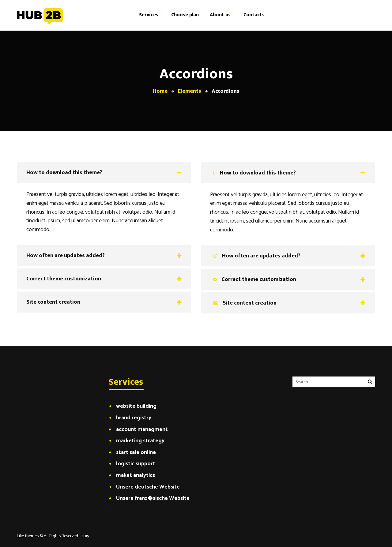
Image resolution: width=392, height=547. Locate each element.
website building (136, 406)
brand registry (134, 418)
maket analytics (136, 475)
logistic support (136, 464)
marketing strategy (140, 441)
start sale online (136, 452)
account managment (142, 429)
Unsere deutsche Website (148, 487)
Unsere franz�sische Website (153, 498)
